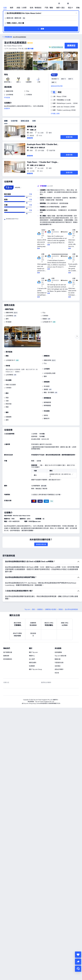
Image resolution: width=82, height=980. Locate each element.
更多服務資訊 (8, 645)
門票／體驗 (49, 8)
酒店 (33, 595)
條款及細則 (33, 648)
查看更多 (7, 108)
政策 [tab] (34, 121)
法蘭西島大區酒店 (51, 595)
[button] (64, 3)
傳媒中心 (32, 641)
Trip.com (27, 595)
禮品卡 (70, 8)
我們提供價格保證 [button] (57, 47)
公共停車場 (9, 316)
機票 (12, 8)
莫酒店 (61, 595)
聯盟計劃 (58, 645)
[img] (18, 61)
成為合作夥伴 (59, 655)
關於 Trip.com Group (35, 655)
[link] (59, 3)
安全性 (57, 658)
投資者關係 (58, 638)
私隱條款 (32, 652)
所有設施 (7, 98)
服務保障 (6, 641)
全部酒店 (58, 652)
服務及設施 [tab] (25, 121)
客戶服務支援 (8, 638)
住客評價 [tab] (14, 121)
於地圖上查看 (55, 114)
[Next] (77, 336)
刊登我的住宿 (59, 648)
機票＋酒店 (60, 8)
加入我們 (32, 645)
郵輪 (78, 8)
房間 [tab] (6, 121)
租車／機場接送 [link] (36, 8)
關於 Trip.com (33, 638)
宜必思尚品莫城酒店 (15, 43)
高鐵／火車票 (22, 8)
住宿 (5, 8)
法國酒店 (40, 595)
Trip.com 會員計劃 (60, 641)
